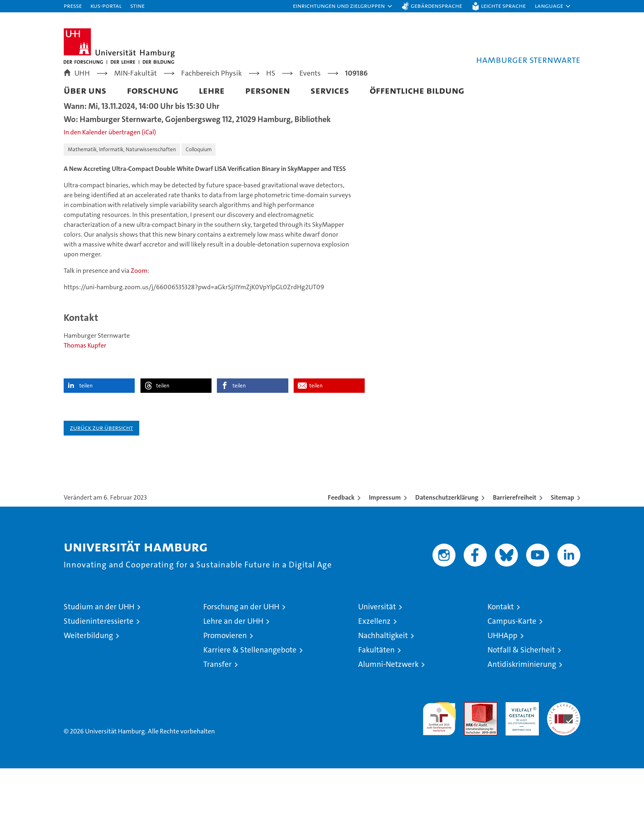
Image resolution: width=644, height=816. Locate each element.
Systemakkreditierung (564, 754)
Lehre (212, 90)
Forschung (153, 90)
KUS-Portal (106, 6)
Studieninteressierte (99, 669)
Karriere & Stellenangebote (250, 697)
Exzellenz (374, 669)
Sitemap (562, 545)
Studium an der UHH (99, 654)
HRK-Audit (520, 754)
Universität (377, 654)
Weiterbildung (88, 683)
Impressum (385, 545)
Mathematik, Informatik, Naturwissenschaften (122, 197)
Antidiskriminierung (522, 712)
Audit (472, 754)
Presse (73, 6)
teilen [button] (86, 433)
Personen (268, 90)
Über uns (85, 90)
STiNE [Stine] (137, 6)
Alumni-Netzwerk (388, 712)
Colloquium (199, 197)
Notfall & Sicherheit (521, 697)
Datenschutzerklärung (447, 545)
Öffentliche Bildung (417, 90)
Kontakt (501, 654)
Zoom (139, 318)
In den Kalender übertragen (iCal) (110, 180)
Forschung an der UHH (241, 654)
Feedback (341, 545)
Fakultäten (376, 697)
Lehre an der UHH (233, 669)
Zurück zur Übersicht (101, 475)
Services (330, 90)
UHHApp (503, 683)
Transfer (217, 712)
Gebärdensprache (436, 6)
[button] (343, 6)
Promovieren (225, 683)
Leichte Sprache (503, 6)
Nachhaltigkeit (383, 683)
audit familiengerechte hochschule (439, 763)
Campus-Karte (512, 669)
